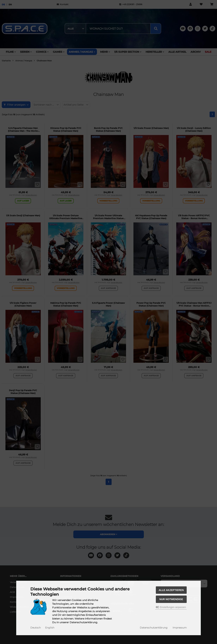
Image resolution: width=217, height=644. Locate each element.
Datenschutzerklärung (154, 628)
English (50, 628)
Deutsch (36, 628)
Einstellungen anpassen (171, 607)
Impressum (180, 628)
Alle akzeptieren (171, 590)
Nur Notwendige (171, 599)
